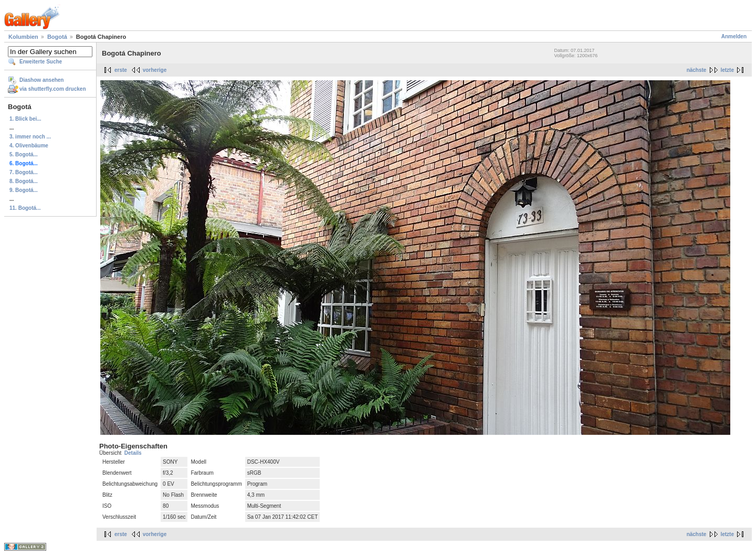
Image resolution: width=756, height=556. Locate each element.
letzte (727, 70)
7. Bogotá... (24, 172)
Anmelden (734, 36)
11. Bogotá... (25, 208)
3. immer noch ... (30, 137)
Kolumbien (23, 37)
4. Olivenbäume (29, 146)
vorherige (155, 70)
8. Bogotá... (24, 181)
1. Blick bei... (25, 119)
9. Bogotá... (24, 190)
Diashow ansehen (41, 80)
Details (133, 453)
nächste (697, 70)
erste (121, 70)
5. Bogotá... (24, 154)
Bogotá (57, 37)
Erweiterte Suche (41, 62)
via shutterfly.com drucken (53, 89)
